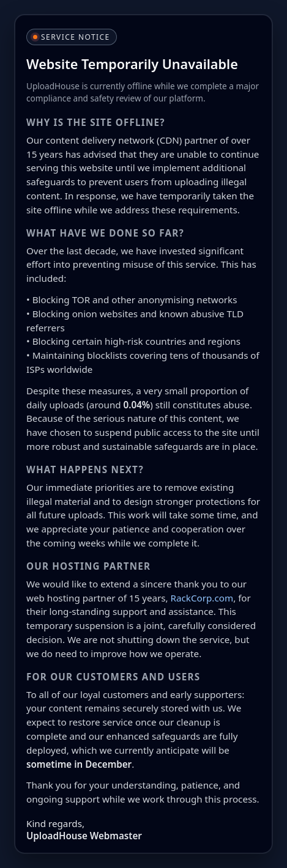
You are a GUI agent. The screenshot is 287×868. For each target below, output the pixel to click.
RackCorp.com (202, 598)
